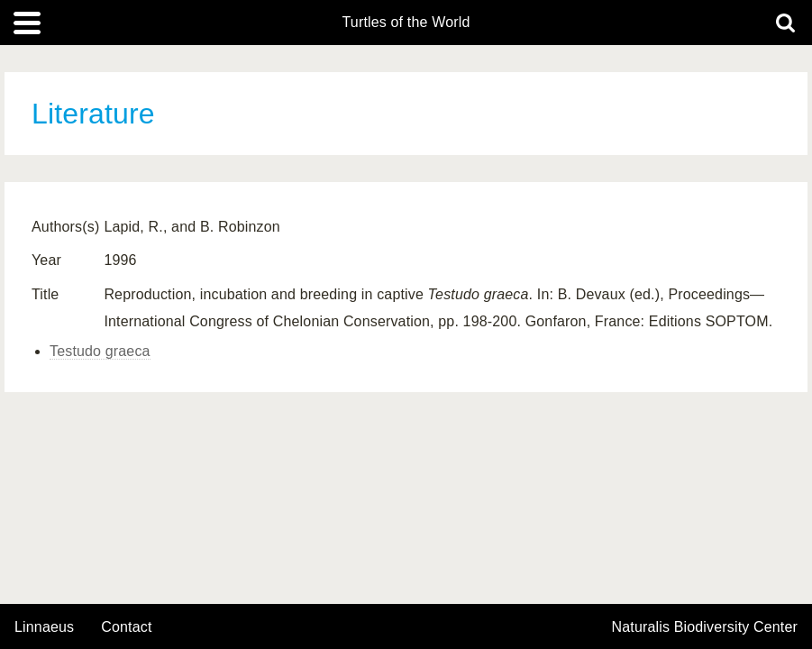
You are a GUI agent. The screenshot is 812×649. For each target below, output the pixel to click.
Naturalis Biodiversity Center (705, 627)
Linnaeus (44, 627)
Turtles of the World (406, 23)
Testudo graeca (100, 351)
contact (126, 627)
